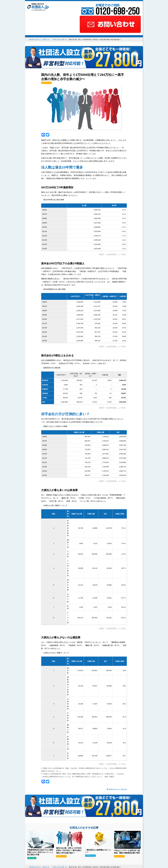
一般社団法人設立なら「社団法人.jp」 (39, 17)
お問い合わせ (96, 848)
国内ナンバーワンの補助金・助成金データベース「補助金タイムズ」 (84, 841)
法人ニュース (46, 55)
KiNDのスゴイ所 (66, 848)
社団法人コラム (110, 848)
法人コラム (32, 824)
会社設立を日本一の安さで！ (38, 838)
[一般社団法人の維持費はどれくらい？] (99, 812)
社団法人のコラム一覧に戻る (117, 761)
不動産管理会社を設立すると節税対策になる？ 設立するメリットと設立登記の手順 (40, 818)
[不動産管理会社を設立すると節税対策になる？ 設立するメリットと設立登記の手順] (41, 812)
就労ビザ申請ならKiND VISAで (59, 838)
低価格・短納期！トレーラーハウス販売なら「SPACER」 (121, 838)
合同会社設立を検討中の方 (92, 838)
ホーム (54, 848)
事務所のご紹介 (81, 848)
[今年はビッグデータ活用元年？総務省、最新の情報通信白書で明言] (127, 813)
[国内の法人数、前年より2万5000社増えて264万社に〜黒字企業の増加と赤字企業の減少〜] (69, 811)
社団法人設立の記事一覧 (60, 17)
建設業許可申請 (76, 838)
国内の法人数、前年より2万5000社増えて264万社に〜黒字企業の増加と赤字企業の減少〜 (69, 816)
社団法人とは (90, 821)
